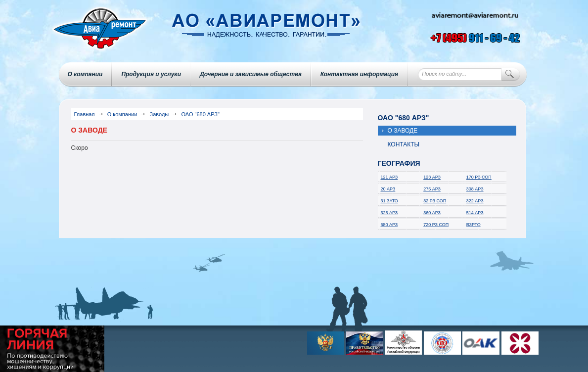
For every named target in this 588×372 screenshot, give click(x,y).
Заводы (159, 114)
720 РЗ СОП (436, 225)
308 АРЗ (475, 189)
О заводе (403, 131)
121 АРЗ (389, 177)
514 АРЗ (475, 213)
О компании (85, 74)
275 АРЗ (432, 189)
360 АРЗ (432, 213)
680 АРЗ (389, 225)
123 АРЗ (432, 177)
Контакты (404, 144)
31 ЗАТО (389, 201)
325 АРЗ (389, 213)
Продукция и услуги (151, 74)
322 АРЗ (475, 201)
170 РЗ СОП (479, 177)
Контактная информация (359, 74)
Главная (85, 114)
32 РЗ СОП (435, 201)
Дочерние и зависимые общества (251, 74)
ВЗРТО (474, 225)
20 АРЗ (388, 189)
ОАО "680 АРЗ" (200, 114)
